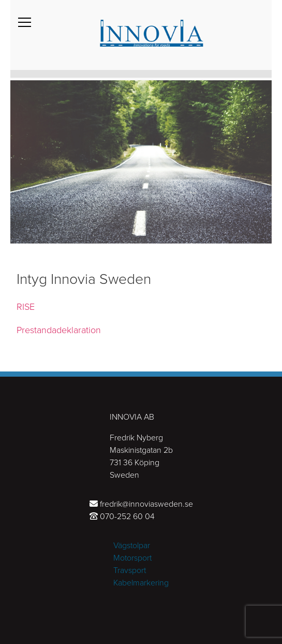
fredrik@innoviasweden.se (146, 504)
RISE (26, 307)
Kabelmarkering (141, 583)
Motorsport (132, 558)
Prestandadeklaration (59, 330)
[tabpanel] (141, 161)
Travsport (130, 570)
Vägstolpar (132, 546)
